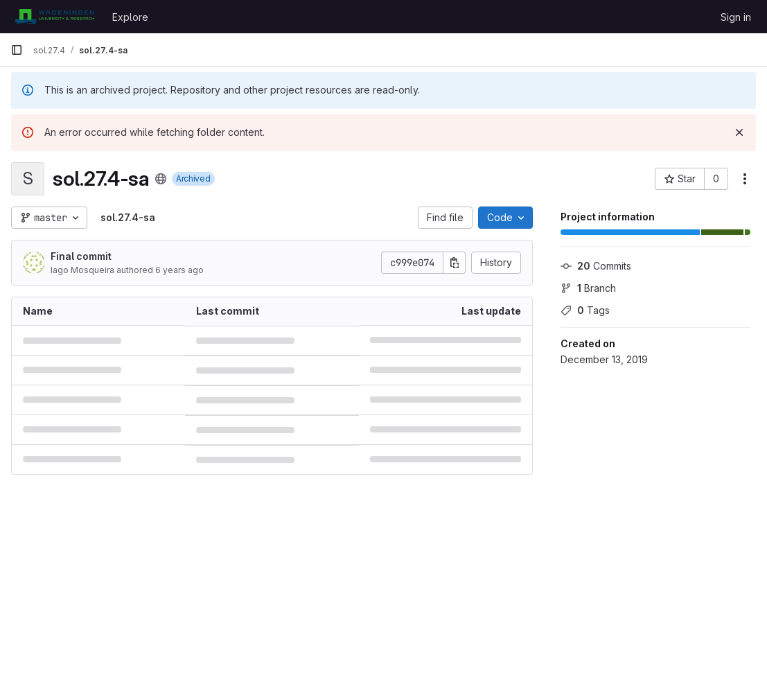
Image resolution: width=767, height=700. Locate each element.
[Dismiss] (739, 132)
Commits (596, 266)
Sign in (736, 17)
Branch (588, 288)
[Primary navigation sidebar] (17, 50)
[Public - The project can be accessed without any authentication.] (161, 179)
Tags (585, 310)
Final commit (81, 256)
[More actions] (745, 179)
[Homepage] (54, 17)
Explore (130, 17)
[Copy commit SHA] (455, 263)
